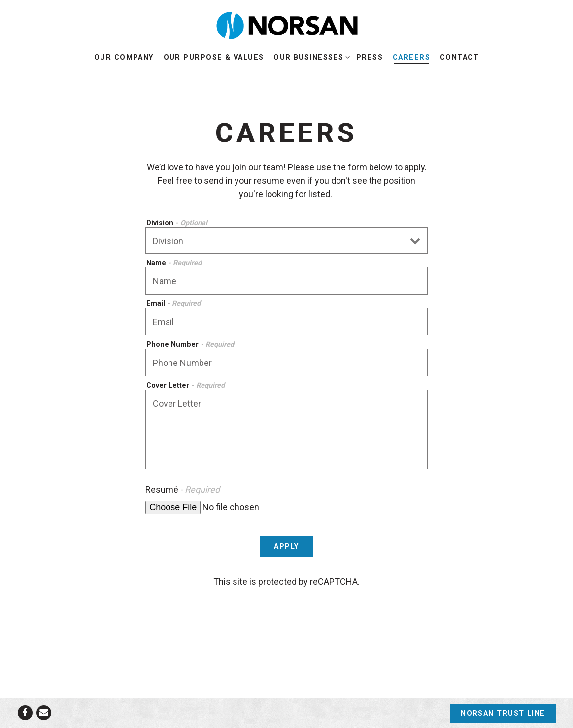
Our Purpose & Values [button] (214, 57)
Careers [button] (411, 57)
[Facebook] (25, 713)
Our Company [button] (124, 57)
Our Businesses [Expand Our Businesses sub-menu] (310, 57)
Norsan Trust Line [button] (503, 713)
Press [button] (370, 57)
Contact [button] (459, 57)
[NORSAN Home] (287, 25)
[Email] (44, 713)
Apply (286, 546)
